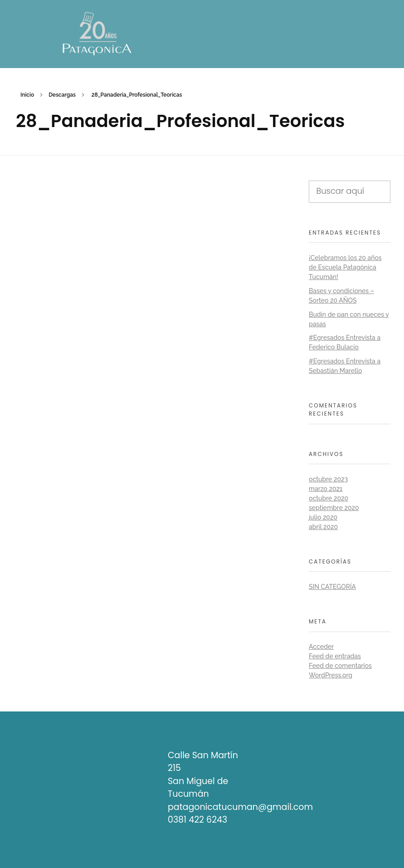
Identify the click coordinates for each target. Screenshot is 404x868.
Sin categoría (332, 587)
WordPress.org (331, 675)
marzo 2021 (326, 489)
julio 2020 (323, 517)
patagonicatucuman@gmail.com (240, 807)
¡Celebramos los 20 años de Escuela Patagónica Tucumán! (345, 267)
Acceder (321, 647)
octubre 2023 (328, 479)
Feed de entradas (335, 656)
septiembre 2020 (334, 508)
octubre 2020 (329, 498)
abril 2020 (323, 527)
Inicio (27, 95)
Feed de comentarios (340, 666)
